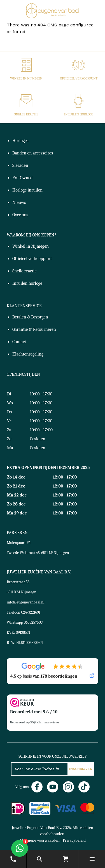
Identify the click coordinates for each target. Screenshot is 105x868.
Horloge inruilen (27, 190)
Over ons (20, 215)
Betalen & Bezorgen (30, 317)
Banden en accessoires (33, 153)
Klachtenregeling (28, 354)
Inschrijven (81, 769)
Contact (19, 342)
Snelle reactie (26, 114)
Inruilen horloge (79, 114)
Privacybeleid (74, 840)
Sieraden (20, 165)
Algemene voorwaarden (39, 840)
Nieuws (19, 202)
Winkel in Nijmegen (26, 78)
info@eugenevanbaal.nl (26, 602)
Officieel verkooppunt (79, 78)
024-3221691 (31, 612)
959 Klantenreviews (45, 722)
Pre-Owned (22, 178)
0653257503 (33, 622)
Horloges (20, 141)
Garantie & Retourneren (34, 329)
